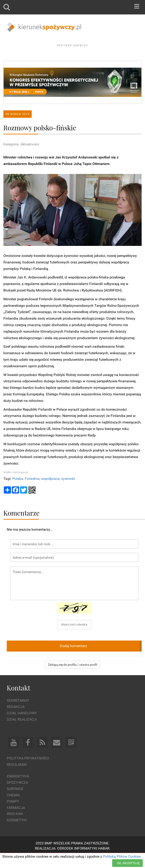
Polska (18, 491)
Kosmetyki (17, 832)
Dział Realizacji (22, 732)
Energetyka (18, 789)
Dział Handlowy (22, 725)
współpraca (50, 491)
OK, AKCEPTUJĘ (128, 863)
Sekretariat (18, 713)
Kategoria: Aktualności (21, 156)
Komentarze (21, 525)
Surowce (15, 801)
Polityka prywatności (28, 770)
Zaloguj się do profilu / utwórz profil (72, 677)
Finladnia (32, 491)
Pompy (13, 813)
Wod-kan (15, 826)
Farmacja (16, 820)
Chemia (13, 807)
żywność (68, 491)
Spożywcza (17, 795)
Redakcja (16, 719)
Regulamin (17, 777)
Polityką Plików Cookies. (122, 856)
